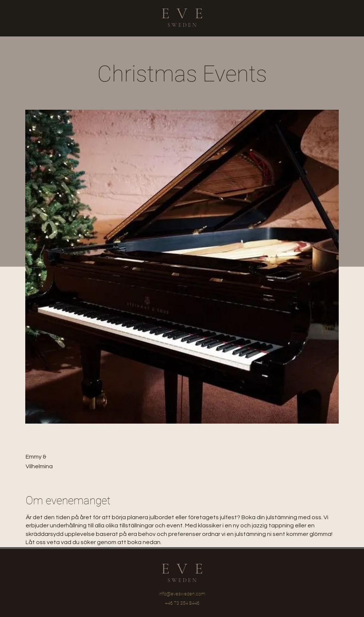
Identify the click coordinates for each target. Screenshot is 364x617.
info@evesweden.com (182, 594)
